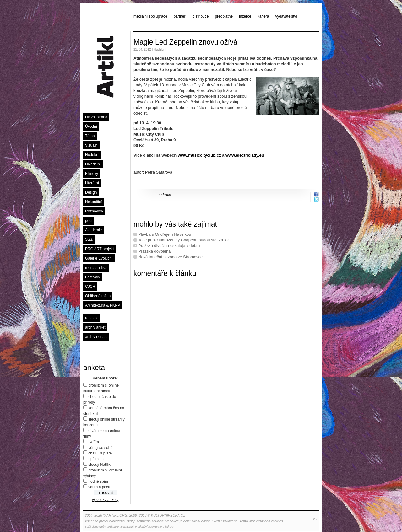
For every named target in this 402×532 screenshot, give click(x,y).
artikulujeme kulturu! (120, 527)
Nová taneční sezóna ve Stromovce (170, 257)
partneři (180, 16)
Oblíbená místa (98, 296)
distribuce (201, 16)
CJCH (90, 287)
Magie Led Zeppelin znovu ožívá (185, 42)
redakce (92, 318)
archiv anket (95, 327)
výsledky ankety (105, 500)
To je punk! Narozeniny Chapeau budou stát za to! (183, 240)
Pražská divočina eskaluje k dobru (169, 246)
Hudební (92, 155)
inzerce (245, 16)
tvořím (93, 442)
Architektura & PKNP (103, 305)
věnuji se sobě (100, 448)
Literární (92, 183)
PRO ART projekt (100, 249)
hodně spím (98, 481)
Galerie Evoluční (99, 258)
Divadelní (93, 164)
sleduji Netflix (99, 465)
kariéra (263, 16)
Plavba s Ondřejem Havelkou (165, 234)
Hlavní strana (96, 117)
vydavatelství (286, 16)
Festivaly (92, 277)
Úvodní (91, 126)
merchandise (96, 268)
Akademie (93, 230)
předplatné (224, 16)
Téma (90, 136)
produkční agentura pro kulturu (154, 527)
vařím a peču (99, 487)
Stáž (89, 239)
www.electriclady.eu (245, 155)
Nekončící (93, 202)
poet (89, 221)
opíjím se (96, 459)
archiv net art (96, 337)
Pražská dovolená (154, 251)
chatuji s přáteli (101, 453)
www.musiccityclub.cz (199, 155)
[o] (315, 518)
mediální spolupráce (150, 16)
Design (91, 192)
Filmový (92, 174)
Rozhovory (94, 211)
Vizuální (92, 145)
